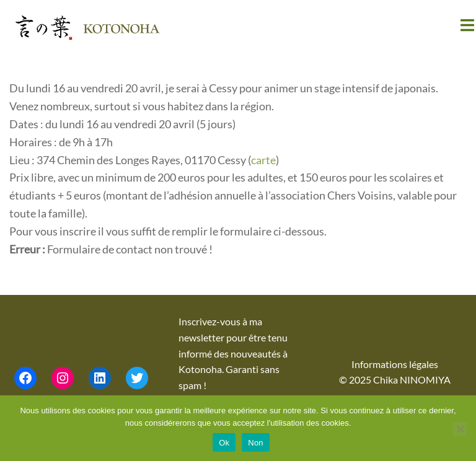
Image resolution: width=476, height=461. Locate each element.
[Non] (460, 429)
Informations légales (395, 364)
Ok (224, 443)
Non (256, 443)
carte (263, 160)
